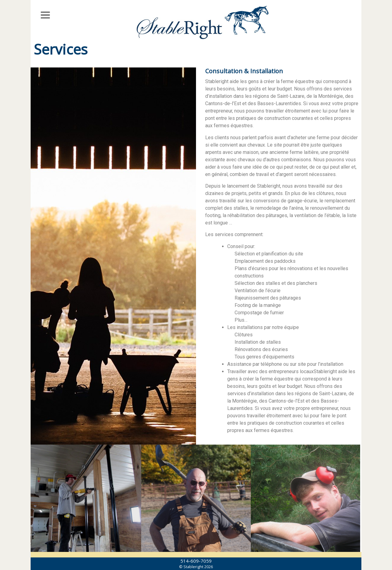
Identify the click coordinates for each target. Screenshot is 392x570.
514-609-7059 (196, 561)
